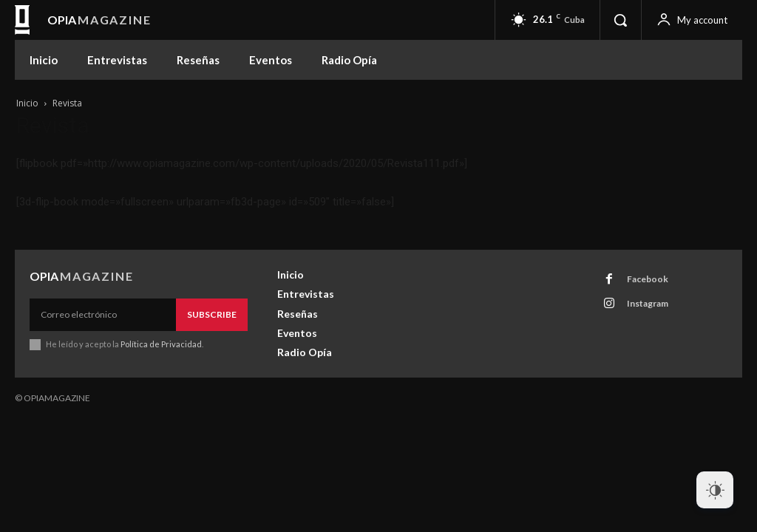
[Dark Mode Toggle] (715, 490)
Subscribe (212, 314)
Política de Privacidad (161, 344)
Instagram (648, 303)
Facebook (648, 279)
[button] (620, 20)
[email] (103, 315)
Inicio (27, 103)
